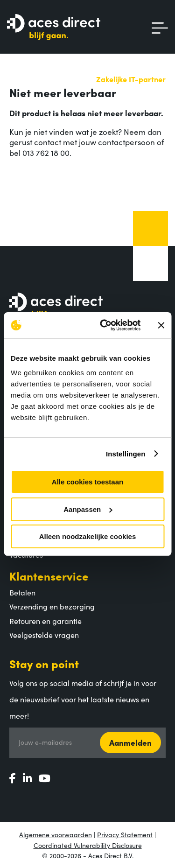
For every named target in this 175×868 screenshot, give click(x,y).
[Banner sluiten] (161, 325)
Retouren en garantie (45, 621)
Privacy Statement (125, 834)
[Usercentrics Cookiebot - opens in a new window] (104, 325)
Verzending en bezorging (52, 606)
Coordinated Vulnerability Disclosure (88, 845)
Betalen (22, 592)
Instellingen (126, 454)
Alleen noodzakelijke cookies (88, 536)
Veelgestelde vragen (44, 635)
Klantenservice (49, 576)
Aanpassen (88, 509)
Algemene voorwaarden (56, 834)
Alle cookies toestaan (87, 482)
